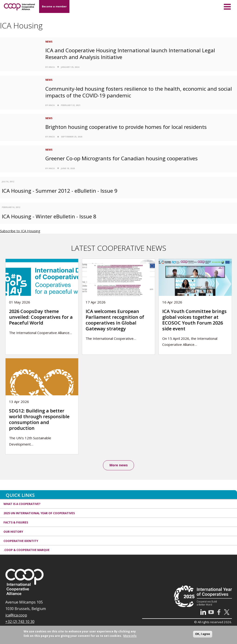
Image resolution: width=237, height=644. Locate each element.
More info (130, 636)
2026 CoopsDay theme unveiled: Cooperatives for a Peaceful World (41, 317)
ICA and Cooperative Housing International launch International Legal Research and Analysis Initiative (130, 54)
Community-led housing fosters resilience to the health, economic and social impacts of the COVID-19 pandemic (139, 92)
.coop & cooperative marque (27, 550)
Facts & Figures (16, 522)
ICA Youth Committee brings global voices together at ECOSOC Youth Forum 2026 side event (194, 320)
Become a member (54, 6)
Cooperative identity (21, 541)
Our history (13, 532)
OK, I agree (203, 634)
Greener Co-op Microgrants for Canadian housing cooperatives (122, 158)
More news (119, 465)
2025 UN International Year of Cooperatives (39, 513)
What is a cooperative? (22, 504)
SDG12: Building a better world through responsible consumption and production (39, 419)
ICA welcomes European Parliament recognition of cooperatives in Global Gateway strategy (115, 320)
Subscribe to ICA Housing (20, 231)
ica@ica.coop (16, 615)
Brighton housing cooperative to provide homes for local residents (126, 127)
